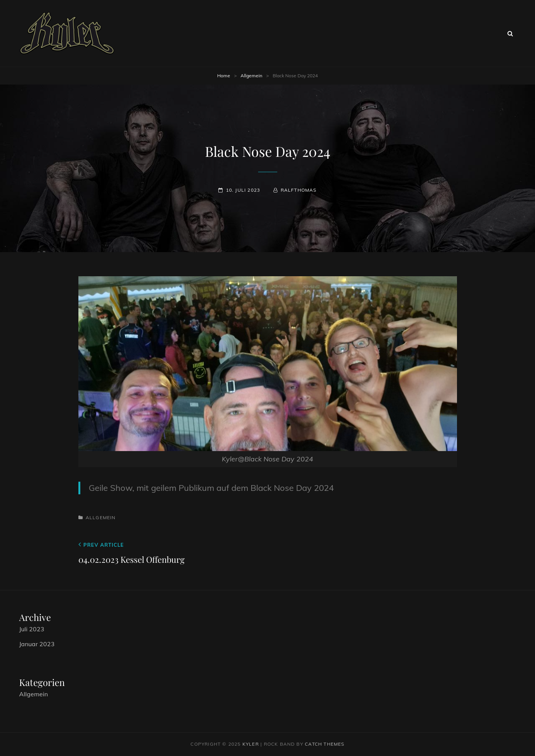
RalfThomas (299, 190)
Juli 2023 (32, 629)
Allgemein (251, 76)
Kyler (251, 744)
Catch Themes (324, 744)
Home (224, 76)
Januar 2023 (37, 644)
